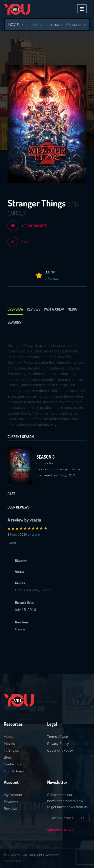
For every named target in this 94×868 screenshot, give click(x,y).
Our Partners (14, 771)
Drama (20, 590)
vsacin (36, 535)
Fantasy (33, 590)
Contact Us (12, 764)
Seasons (14, 322)
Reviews (34, 309)
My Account (13, 795)
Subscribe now (60, 830)
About (9, 737)
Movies (9, 744)
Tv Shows (11, 750)
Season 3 (45, 457)
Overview (15, 309)
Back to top (14, 861)
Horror (46, 590)
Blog (8, 757)
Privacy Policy (58, 744)
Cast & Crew (54, 309)
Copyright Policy (60, 750)
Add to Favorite (27, 226)
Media (72, 309)
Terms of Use (58, 737)
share (19, 242)
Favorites (11, 802)
